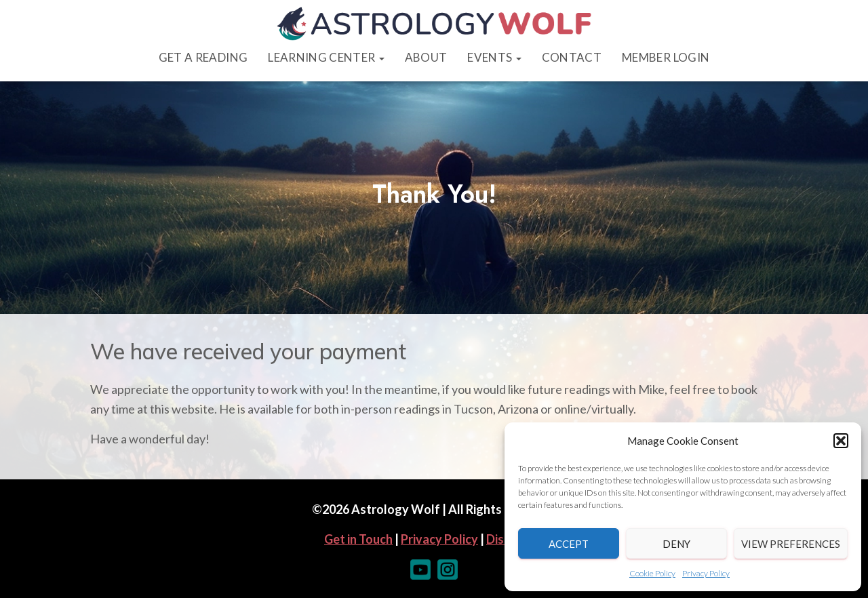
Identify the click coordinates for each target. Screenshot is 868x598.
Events (494, 57)
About (426, 57)
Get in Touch (358, 539)
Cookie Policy (652, 573)
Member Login (666, 57)
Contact (572, 57)
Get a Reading (203, 57)
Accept (569, 544)
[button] (841, 441)
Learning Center (326, 57)
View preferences (791, 544)
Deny (676, 544)
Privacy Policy (706, 573)
